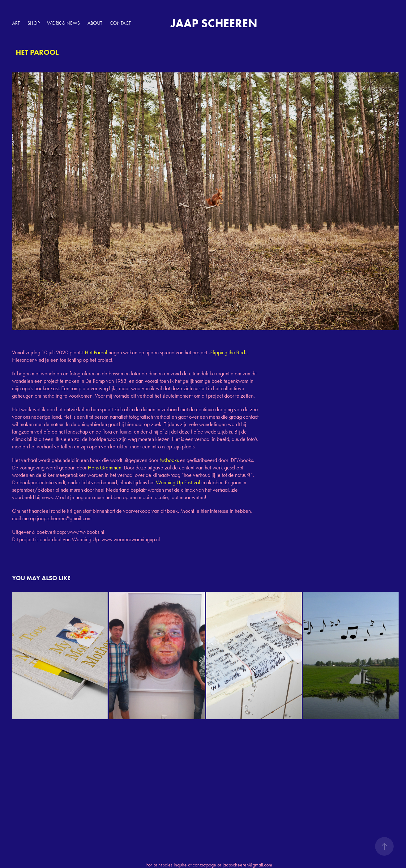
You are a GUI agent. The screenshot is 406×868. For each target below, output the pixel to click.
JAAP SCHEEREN (214, 23)
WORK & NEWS (63, 23)
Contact (120, 23)
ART (16, 23)
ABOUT (95, 23)
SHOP (34, 23)
